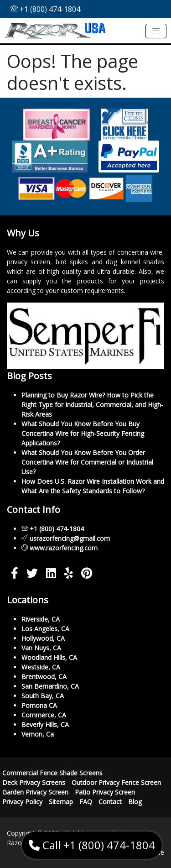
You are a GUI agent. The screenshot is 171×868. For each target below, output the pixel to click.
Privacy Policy (22, 802)
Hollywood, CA (43, 638)
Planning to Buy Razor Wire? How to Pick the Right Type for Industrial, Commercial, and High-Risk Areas (92, 405)
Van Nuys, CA (41, 648)
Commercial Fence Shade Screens (52, 773)
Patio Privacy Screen (105, 792)
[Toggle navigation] (156, 31)
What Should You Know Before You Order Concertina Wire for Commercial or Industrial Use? (87, 462)
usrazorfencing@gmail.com (70, 538)
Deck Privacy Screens (34, 782)
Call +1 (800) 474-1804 (92, 845)
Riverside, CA (41, 619)
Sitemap (61, 802)
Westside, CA (41, 667)
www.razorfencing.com (64, 548)
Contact (110, 802)
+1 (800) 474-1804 (45, 9)
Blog (135, 802)
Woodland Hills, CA (49, 657)
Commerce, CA (44, 715)
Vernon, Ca (38, 734)
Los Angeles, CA (45, 629)
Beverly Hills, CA (45, 724)
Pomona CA (39, 705)
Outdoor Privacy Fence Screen (116, 782)
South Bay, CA (43, 696)
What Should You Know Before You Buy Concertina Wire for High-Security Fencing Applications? (83, 433)
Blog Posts (29, 376)
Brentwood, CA (44, 677)
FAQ (86, 802)
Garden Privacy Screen (35, 792)
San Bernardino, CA (50, 686)
